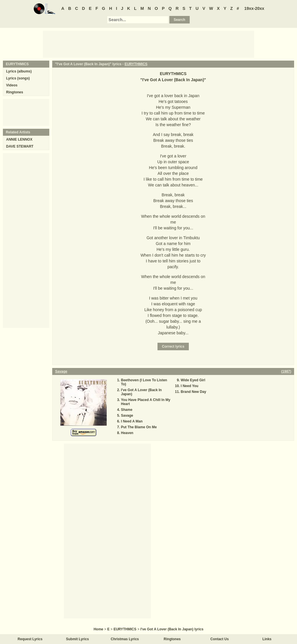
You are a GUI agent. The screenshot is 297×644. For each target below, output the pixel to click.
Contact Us (219, 639)
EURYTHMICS (136, 64)
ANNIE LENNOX (19, 139)
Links (267, 639)
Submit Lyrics (78, 639)
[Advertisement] (148, 44)
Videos (12, 85)
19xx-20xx (254, 8)
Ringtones (15, 92)
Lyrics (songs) (18, 78)
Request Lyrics (30, 639)
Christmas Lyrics (125, 639)
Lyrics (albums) (19, 71)
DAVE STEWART (20, 146)
